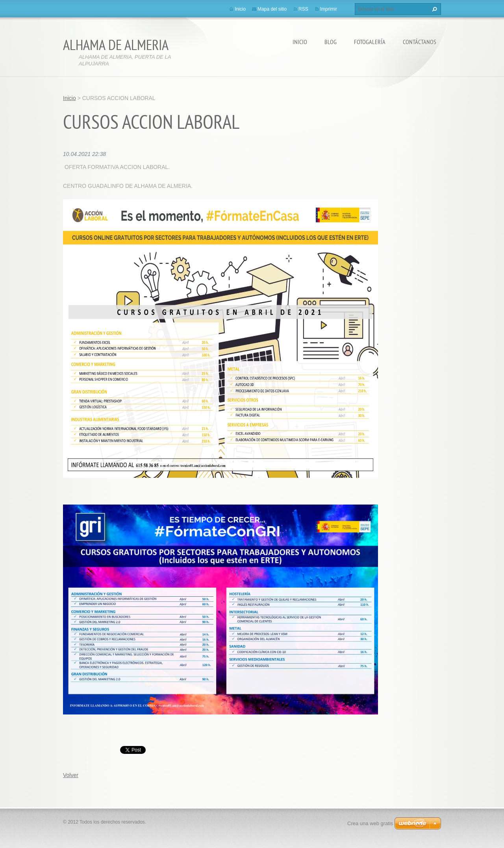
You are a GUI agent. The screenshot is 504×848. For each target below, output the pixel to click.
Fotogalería (370, 42)
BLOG (331, 42)
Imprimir (329, 9)
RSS (303, 9)
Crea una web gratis (370, 823)
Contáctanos (420, 42)
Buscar (434, 9)
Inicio (300, 42)
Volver (71, 775)
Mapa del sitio (272, 9)
